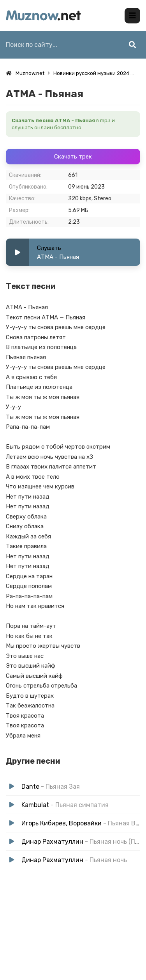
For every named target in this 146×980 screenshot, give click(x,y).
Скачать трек (73, 157)
